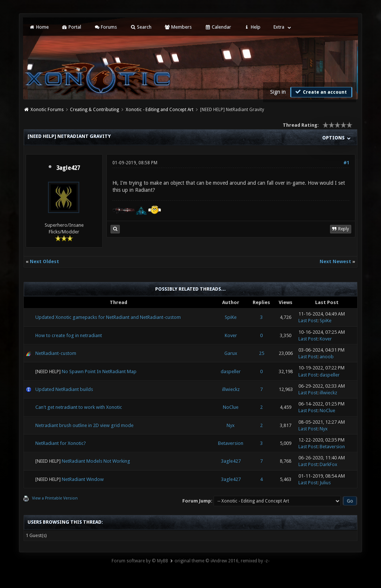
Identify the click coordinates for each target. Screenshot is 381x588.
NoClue (231, 407)
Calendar (218, 27)
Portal (71, 27)
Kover (231, 335)
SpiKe (231, 317)
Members (178, 27)
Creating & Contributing (95, 110)
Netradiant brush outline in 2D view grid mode (84, 425)
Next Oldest (44, 261)
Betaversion (231, 443)
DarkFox (329, 464)
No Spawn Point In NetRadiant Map (99, 371)
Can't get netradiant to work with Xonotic (79, 407)
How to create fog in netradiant (69, 335)
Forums (105, 27)
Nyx (231, 425)
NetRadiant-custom (56, 353)
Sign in (278, 92)
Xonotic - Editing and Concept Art (160, 110)
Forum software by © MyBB (140, 561)
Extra (279, 27)
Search (140, 27)
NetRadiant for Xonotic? (61, 443)
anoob (327, 357)
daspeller (231, 371)
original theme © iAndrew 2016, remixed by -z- (222, 561)
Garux (231, 353)
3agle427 (68, 168)
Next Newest (335, 261)
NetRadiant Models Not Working (96, 461)
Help (252, 27)
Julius (325, 483)
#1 (346, 163)
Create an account (320, 92)
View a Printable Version (55, 498)
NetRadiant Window (83, 479)
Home (39, 27)
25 (262, 353)
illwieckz (231, 389)
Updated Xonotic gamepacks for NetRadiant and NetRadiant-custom (108, 317)
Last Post (308, 321)
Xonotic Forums (47, 110)
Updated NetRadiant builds (64, 389)
